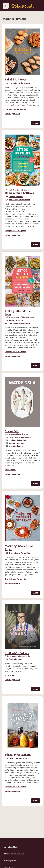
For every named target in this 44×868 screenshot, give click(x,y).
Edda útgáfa (10, 675)
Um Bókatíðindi (11, 847)
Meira (35, 123)
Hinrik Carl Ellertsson (18, 440)
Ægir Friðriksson (16, 446)
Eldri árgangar (10, 861)
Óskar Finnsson (15, 659)
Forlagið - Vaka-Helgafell (15, 231)
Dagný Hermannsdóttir (19, 758)
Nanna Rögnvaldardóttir (19, 200)
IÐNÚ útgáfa (10, 470)
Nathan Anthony (16, 197)
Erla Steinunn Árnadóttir (19, 83)
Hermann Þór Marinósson (20, 437)
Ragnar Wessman (16, 443)
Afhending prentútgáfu (14, 854)
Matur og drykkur (12, 114)
